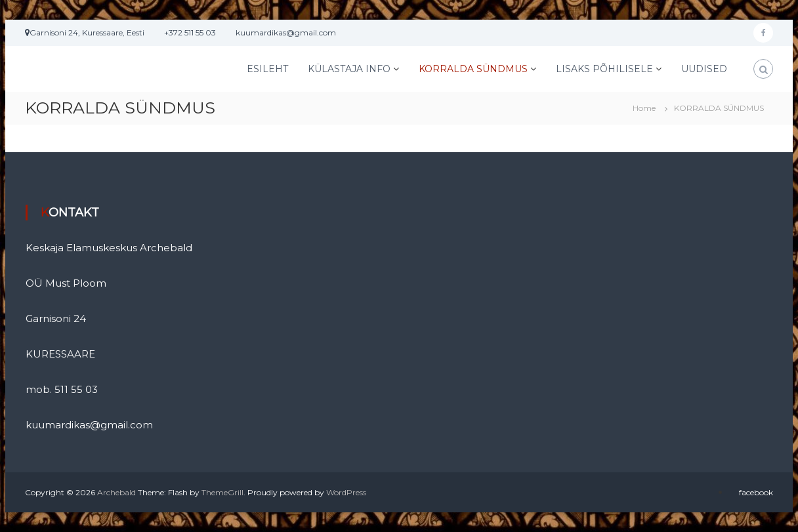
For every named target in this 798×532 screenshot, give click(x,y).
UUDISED (704, 69)
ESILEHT (267, 69)
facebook (756, 492)
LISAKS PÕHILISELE (604, 69)
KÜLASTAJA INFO (349, 69)
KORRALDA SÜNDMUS (473, 69)
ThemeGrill (222, 492)
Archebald (116, 492)
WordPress (346, 492)
